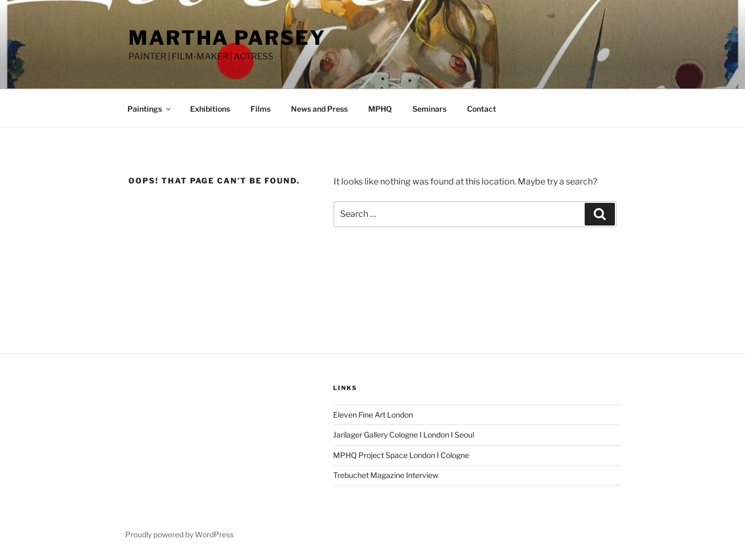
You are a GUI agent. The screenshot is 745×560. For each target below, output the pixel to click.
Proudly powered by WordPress (180, 534)
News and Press (319, 109)
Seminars (429, 109)
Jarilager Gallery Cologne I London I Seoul (404, 435)
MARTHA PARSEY (227, 38)
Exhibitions (210, 109)
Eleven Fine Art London (373, 415)
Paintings (150, 109)
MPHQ (380, 109)
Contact (482, 109)
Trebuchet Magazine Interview (386, 475)
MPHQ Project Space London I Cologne (401, 455)
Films (260, 109)
